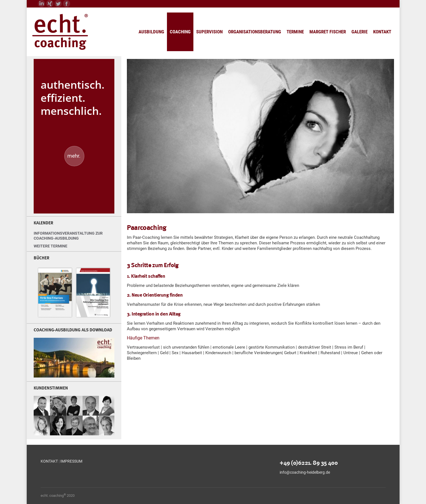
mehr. (74, 156)
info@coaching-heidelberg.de (305, 472)
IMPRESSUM (71, 461)
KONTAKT (49, 461)
